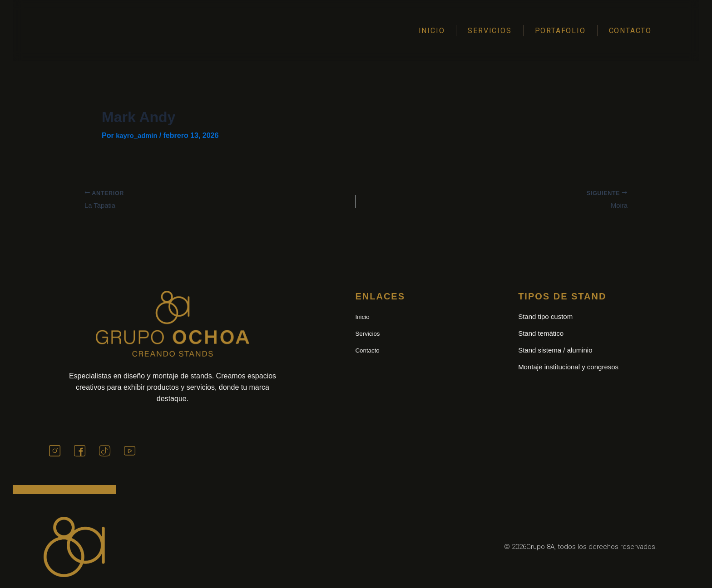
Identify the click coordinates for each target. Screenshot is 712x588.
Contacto (630, 31)
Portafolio (560, 31)
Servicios (489, 31)
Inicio (432, 31)
